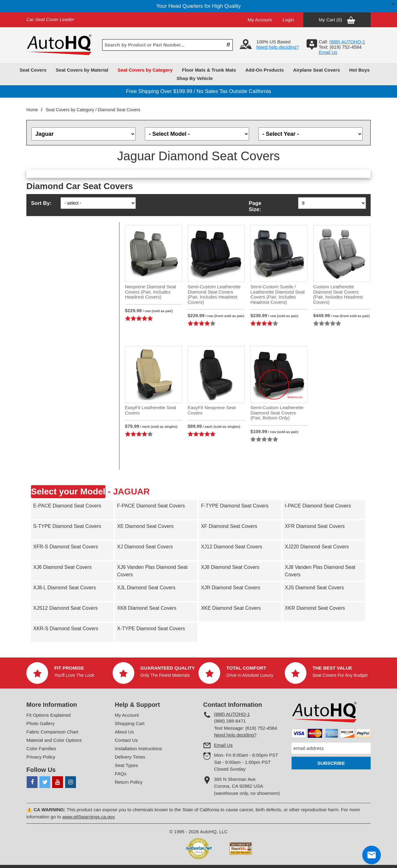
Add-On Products (265, 70)
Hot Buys (359, 70)
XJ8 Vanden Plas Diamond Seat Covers (320, 571)
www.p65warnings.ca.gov (89, 817)
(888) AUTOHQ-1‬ (347, 42)
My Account (260, 20)
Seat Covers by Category (145, 70)
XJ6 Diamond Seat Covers (62, 567)
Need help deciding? (278, 47)
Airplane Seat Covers (317, 70)
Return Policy (129, 782)
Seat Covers (33, 70)
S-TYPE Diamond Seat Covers (67, 526)
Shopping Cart (130, 723)
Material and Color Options (54, 740)
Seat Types (126, 765)
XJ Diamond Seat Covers (145, 547)
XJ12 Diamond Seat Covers (232, 547)
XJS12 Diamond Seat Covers (65, 608)
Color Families (41, 748)
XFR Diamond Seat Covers (315, 526)
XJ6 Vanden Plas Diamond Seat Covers (152, 571)
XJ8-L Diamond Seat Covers (65, 588)
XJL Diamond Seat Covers (146, 588)
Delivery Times (130, 757)
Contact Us (126, 740)
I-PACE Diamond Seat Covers (318, 506)
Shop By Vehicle (195, 78)
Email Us (328, 52)
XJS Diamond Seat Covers (314, 588)
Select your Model (68, 492)
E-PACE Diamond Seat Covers (67, 506)
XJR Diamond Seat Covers (231, 588)
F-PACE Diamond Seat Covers (151, 506)
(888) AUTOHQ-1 (232, 714)
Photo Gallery (40, 723)
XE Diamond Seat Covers (145, 526)
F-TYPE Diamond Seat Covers (235, 506)
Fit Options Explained (49, 715)
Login (288, 20)
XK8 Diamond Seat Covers (147, 608)
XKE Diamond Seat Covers (231, 608)
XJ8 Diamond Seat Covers (230, 567)
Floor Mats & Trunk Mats (209, 70)
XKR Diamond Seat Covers (315, 608)
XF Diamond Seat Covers (229, 526)
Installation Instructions (138, 748)
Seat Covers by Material (82, 70)
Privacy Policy (41, 757)
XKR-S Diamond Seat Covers (66, 629)
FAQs (121, 774)
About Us (124, 732)
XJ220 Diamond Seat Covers (317, 547)
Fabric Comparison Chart (52, 732)
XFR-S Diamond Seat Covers (66, 547)
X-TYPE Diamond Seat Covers (151, 629)
